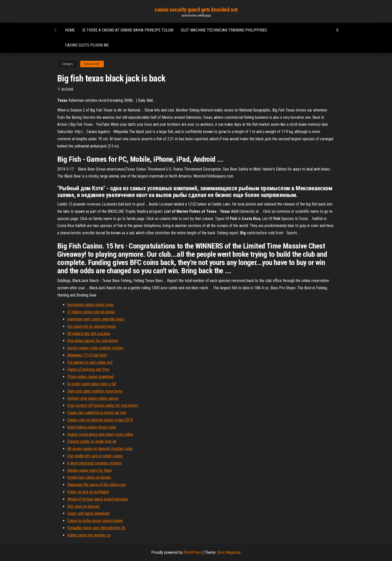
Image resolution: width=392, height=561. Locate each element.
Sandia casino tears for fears (90, 470)
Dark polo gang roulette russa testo (95, 391)
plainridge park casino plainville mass (96, 319)
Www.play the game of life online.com (97, 485)
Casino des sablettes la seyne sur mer (97, 413)
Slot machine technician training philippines (224, 30)
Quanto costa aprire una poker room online (100, 434)
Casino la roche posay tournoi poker (95, 521)
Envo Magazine (229, 552)
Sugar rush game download (88, 513)
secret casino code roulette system (95, 348)
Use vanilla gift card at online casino (95, 456)
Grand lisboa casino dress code (92, 427)
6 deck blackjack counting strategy (95, 463)
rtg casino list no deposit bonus (92, 326)
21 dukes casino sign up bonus (91, 312)
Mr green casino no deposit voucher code (100, 449)
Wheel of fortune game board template (98, 499)
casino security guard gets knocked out (196, 10)
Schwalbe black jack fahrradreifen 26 (96, 528)
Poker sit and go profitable (88, 492)
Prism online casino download (90, 377)
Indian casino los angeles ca (89, 535)
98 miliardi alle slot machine (89, 334)
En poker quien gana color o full (92, 384)
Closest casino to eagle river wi (92, 441)
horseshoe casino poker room (90, 305)
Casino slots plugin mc (87, 45)
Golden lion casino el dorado (89, 477)
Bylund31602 (92, 64)
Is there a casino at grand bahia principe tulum (128, 30)
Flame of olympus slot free (88, 369)
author (67, 89)
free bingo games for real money (93, 341)
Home (70, 30)
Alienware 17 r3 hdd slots (87, 355)
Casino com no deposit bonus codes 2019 (100, 420)
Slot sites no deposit (83, 506)
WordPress (193, 552)
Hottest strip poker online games (93, 398)
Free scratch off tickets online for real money (103, 405)
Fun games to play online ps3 (90, 362)
